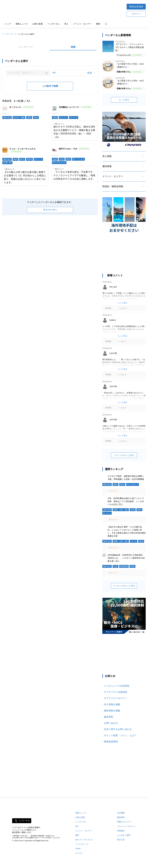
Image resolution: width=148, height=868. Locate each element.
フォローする (24, 821)
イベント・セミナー (82, 24)
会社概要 (121, 813)
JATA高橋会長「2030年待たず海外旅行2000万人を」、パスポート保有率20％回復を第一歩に (126, 558)
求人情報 (107, 156)
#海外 (116, 484)
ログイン (136, 14)
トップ (8, 24)
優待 (98, 24)
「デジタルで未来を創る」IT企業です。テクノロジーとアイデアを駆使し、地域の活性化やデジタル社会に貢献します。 (74, 175)
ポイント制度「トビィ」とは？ (120, 735)
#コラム (133, 541)
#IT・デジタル (78, 159)
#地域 (68, 159)
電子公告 (121, 840)
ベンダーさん (53, 24)
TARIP (78, 849)
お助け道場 (38, 24)
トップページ (8, 34)
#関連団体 (124, 566)
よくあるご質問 (124, 835)
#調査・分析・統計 (121, 510)
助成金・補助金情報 (113, 186)
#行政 (116, 566)
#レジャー (63, 118)
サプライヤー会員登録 (115, 692)
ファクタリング (82, 844)
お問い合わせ (111, 723)
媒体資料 (109, 717)
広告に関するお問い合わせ (118, 729)
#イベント (74, 118)
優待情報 (107, 166)
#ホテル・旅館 (19, 118)
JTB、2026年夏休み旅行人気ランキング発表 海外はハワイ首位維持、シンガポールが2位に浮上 (126, 501)
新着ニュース (22, 24)
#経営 (141, 541)
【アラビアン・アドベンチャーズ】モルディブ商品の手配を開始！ (129, 47)
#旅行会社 (7, 118)
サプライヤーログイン (115, 698)
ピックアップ (26, 47)
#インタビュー (132, 484)
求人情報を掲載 (112, 704)
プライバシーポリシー (126, 826)
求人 (66, 24)
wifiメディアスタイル (84, 840)
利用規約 (121, 831)
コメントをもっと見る (124, 455)
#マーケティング (59, 163)
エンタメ (79, 853)
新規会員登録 (136, 7)
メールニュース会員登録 (117, 686)
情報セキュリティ (125, 822)
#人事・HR (7, 163)
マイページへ (50, 210)
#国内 (29, 118)
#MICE (29, 159)
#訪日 (36, 118)
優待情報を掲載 (112, 711)
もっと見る (124, 100)
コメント (113, 491)
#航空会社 (107, 484)
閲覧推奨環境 (111, 742)
